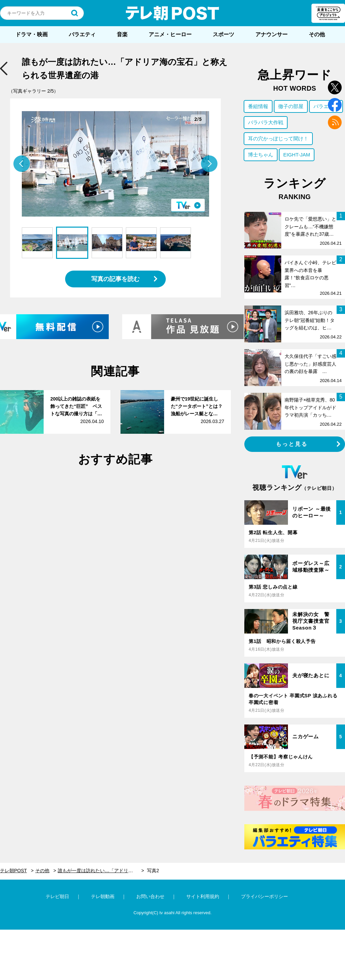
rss (335, 122)
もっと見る (292, 444)
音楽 (122, 34)
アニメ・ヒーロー (170, 34)
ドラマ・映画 (32, 34)
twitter (335, 87)
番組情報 (258, 106)
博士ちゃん (261, 155)
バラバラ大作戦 (266, 122)
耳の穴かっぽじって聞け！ (278, 138)
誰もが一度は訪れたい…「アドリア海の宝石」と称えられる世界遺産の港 (101, 871)
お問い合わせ (150, 896)
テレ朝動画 (103, 896)
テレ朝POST (172, 13)
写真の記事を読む (115, 279)
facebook (335, 105)
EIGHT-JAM (297, 155)
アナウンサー (272, 34)
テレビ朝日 (57, 896)
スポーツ (224, 34)
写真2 (153, 871)
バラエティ (82, 34)
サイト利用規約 (203, 896)
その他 (317, 34)
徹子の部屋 (291, 106)
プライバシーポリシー (264, 896)
